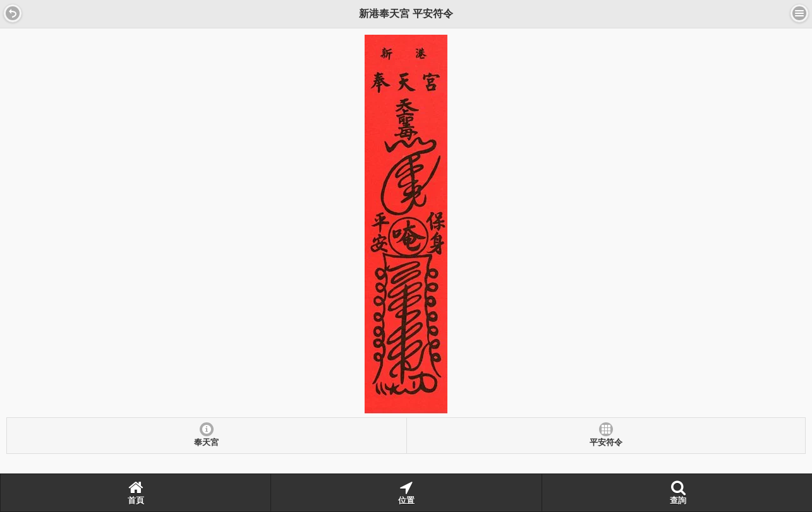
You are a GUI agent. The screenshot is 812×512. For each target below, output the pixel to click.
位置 (406, 492)
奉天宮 (206, 443)
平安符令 (606, 443)
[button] (13, 13)
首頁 (136, 492)
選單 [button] (799, 13)
